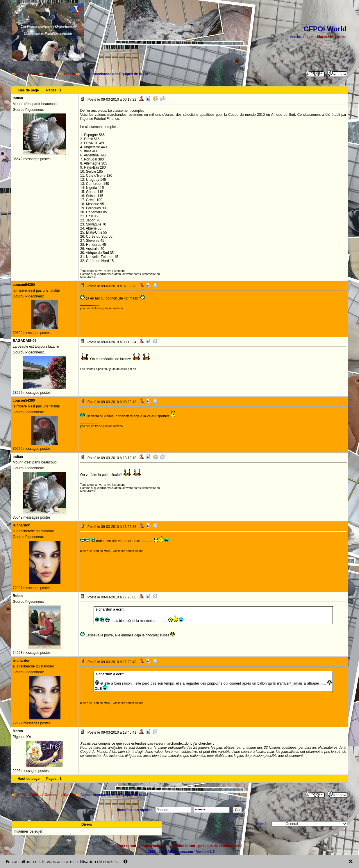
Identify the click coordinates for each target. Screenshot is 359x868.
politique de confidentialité (220, 846)
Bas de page (29, 90)
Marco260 (325, 37)
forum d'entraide (153, 846)
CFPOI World (28, 74)
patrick (341, 37)
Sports (69, 74)
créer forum (126, 846)
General (51, 74)
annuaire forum (182, 846)
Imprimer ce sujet (28, 831)
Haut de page (29, 779)
